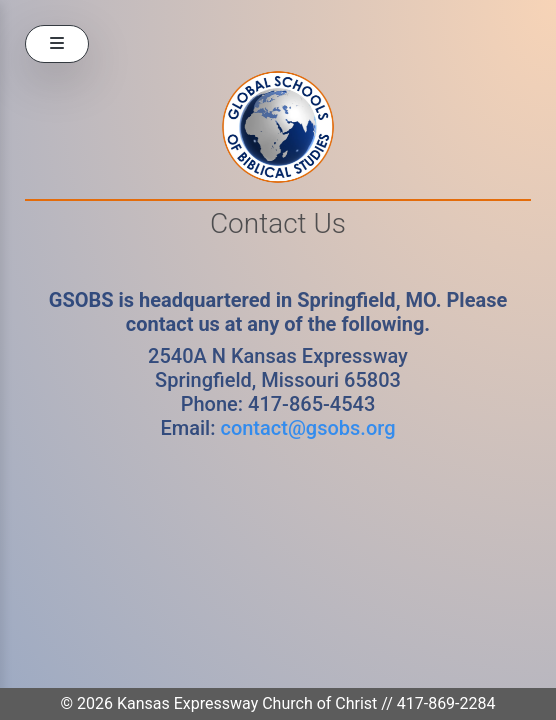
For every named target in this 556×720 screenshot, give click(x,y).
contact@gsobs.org (307, 428)
